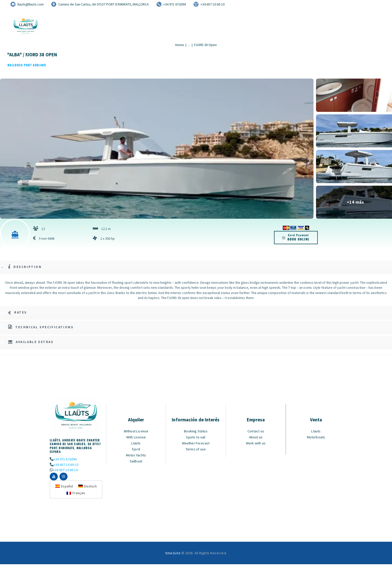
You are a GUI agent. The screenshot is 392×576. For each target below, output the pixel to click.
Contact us (256, 431)
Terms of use (196, 449)
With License (136, 437)
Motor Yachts (136, 455)
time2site (173, 554)
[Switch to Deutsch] (88, 487)
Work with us (256, 443)
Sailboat (136, 461)
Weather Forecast (196, 443)
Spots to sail (196, 437)
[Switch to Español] (64, 487)
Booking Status (196, 431)
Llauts (136, 443)
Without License (136, 431)
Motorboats (316, 437)
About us (256, 437)
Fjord (136, 449)
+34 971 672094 (65, 459)
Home (180, 45)
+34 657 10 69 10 (66, 465)
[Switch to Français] (76, 494)
